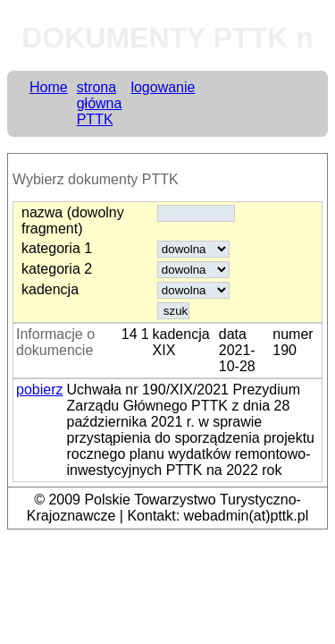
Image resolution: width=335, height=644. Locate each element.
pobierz (39, 390)
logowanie (163, 87)
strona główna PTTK (100, 103)
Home (49, 87)
